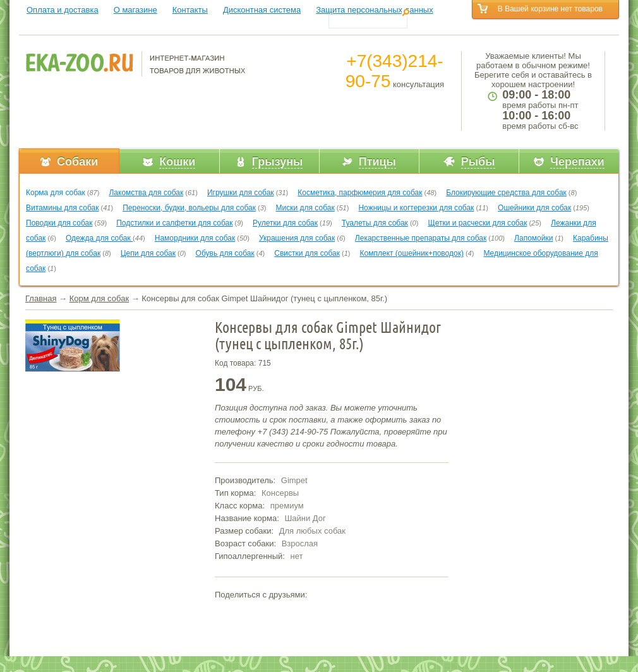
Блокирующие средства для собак (506, 193)
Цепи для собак (148, 253)
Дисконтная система (262, 10)
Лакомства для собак (146, 193)
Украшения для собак (297, 238)
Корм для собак (99, 298)
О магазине (135, 10)
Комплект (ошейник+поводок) (412, 253)
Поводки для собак (59, 223)
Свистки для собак (307, 253)
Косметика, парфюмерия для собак (360, 193)
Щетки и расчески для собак (477, 223)
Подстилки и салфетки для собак (174, 223)
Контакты (190, 10)
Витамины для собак (62, 208)
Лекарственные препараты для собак (421, 238)
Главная (41, 298)
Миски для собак (305, 208)
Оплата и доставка (63, 10)
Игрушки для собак (241, 193)
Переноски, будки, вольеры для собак (189, 208)
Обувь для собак (225, 253)
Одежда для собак (99, 238)
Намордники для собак (195, 238)
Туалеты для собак (375, 223)
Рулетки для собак (285, 223)
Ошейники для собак (534, 208)
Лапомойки (533, 238)
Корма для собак (56, 193)
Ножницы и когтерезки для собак (416, 208)
